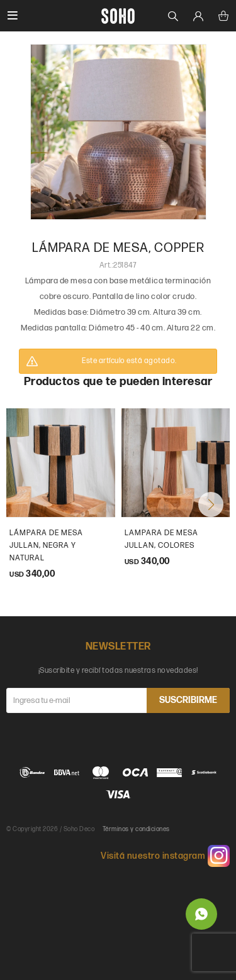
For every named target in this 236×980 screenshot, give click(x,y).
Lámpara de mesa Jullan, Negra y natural (46, 546)
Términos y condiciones (136, 829)
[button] (211, 504)
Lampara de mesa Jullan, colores (161, 539)
